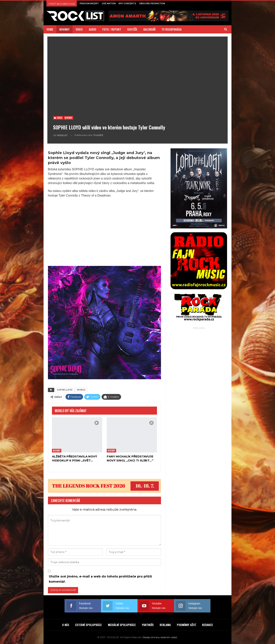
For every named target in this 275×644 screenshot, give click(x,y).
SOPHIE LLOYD (65, 390)
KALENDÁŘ (149, 29)
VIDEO (79, 29)
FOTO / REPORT (112, 29)
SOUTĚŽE (132, 29)
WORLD (81, 390)
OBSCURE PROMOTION (152, 3)
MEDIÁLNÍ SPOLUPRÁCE (122, 625)
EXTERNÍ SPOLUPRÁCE (89, 625)
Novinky (68, 118)
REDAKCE (207, 625)
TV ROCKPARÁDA (172, 29)
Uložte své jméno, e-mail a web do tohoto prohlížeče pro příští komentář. (100, 579)
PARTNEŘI (148, 625)
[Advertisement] (199, 388)
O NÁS (66, 625)
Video (58, 118)
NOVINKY (64, 29)
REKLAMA (165, 625)
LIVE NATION (109, 3)
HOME (50, 29)
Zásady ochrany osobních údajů (160, 637)
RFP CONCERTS (127, 3)
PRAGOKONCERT (89, 3)
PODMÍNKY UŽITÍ (186, 625)
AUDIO (93, 29)
